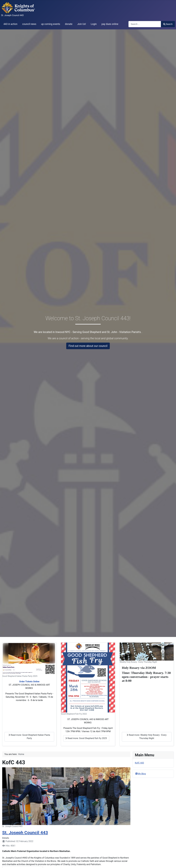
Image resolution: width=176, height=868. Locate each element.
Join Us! (82, 24)
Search (168, 24)
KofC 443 (139, 763)
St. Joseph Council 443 (25, 833)
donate (69, 24)
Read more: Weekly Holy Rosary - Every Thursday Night (147, 737)
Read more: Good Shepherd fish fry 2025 (86, 738)
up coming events (51, 24)
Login (94, 24)
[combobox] (145, 24)
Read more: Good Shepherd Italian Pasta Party (29, 737)
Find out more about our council (88, 346)
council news (29, 24)
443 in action (11, 24)
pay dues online (110, 24)
